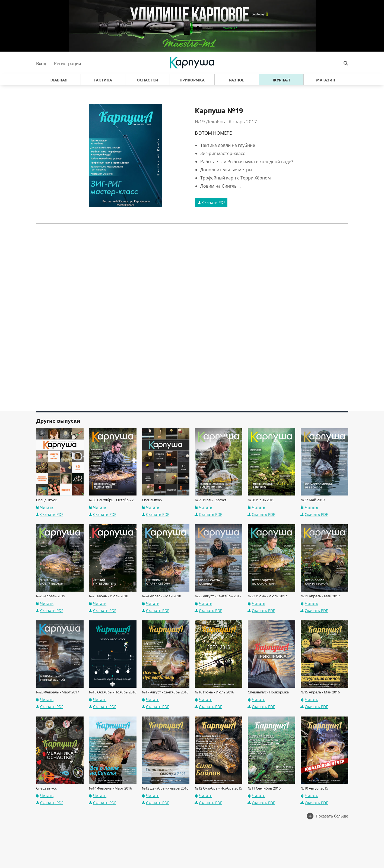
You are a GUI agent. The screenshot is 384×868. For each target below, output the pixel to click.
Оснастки (147, 80)
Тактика (103, 80)
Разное (237, 80)
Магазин (326, 80)
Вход (41, 64)
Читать (44, 507)
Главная (58, 80)
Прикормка (192, 80)
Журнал (281, 80)
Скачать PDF (211, 202)
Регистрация (68, 64)
